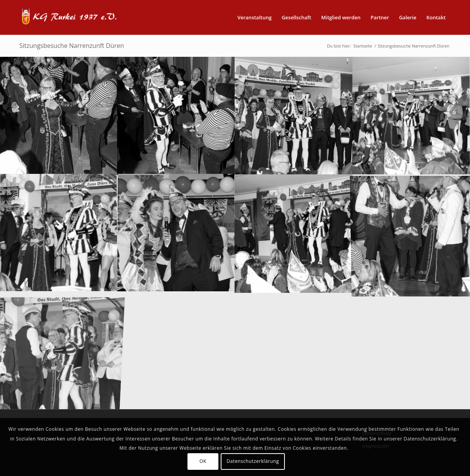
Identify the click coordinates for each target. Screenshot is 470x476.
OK (203, 461)
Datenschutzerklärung (253, 461)
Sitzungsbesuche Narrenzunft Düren (72, 46)
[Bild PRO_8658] (411, 233)
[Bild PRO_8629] (176, 233)
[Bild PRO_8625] (59, 233)
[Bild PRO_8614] (411, 116)
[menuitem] (255, 17)
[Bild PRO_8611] (294, 116)
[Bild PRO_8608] (176, 116)
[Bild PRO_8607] (59, 116)
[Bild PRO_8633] (294, 233)
